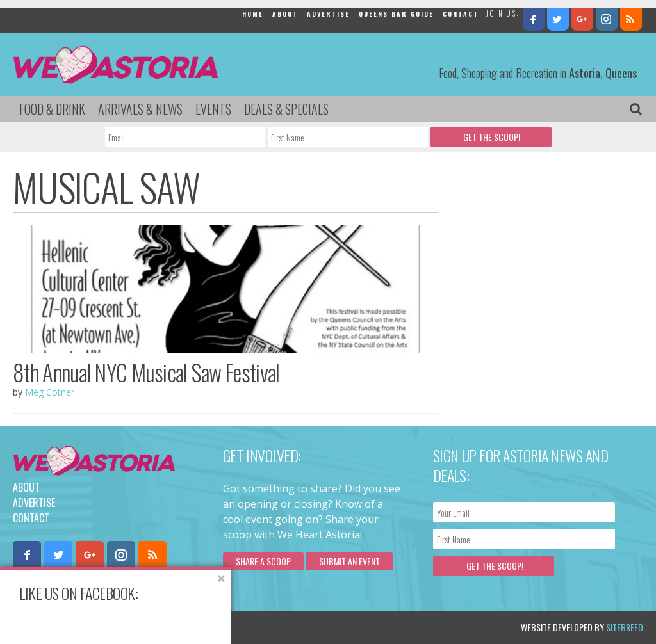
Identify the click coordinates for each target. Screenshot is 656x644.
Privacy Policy (143, 627)
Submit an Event (349, 561)
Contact (461, 14)
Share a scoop (263, 561)
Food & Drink (52, 109)
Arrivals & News (140, 109)
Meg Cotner (50, 392)
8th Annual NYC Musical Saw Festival (146, 372)
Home (253, 14)
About (285, 14)
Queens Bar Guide (396, 14)
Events (213, 109)
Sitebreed (625, 627)
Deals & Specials (286, 109)
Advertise (328, 14)
